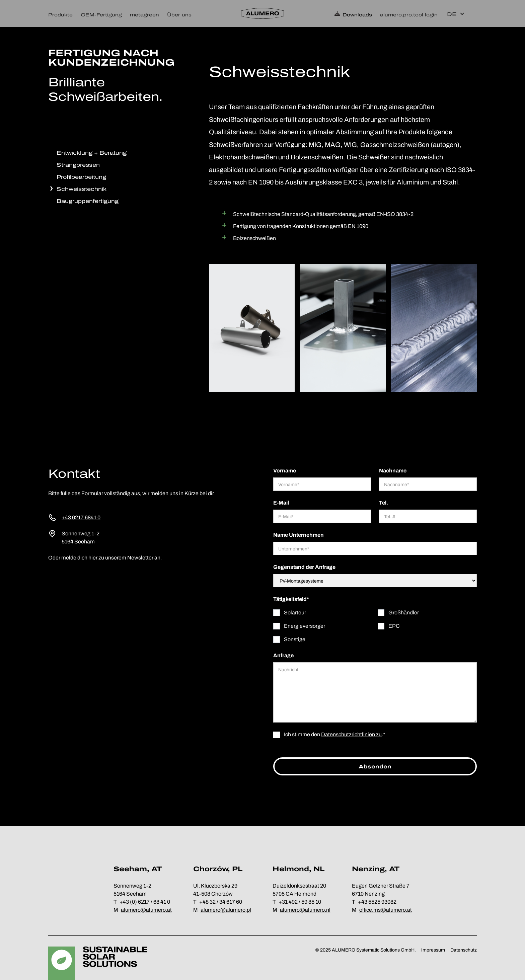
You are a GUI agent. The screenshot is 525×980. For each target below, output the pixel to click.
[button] (62, 13)
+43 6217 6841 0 (81, 517)
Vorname (285, 471)
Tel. (384, 503)
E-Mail (281, 503)
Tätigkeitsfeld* (291, 599)
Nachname (393, 471)
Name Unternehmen (298, 535)
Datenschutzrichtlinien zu (351, 734)
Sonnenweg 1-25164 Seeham (81, 538)
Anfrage (283, 655)
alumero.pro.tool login (409, 15)
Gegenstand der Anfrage (304, 567)
